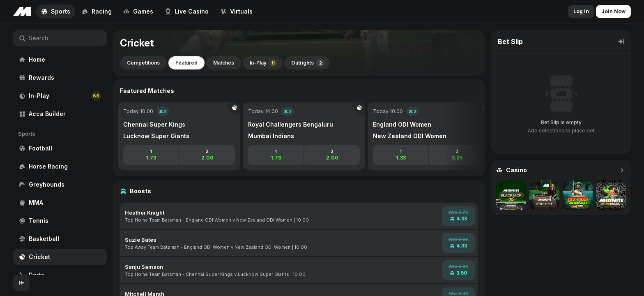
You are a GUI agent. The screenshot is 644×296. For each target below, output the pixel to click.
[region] (60, 149)
